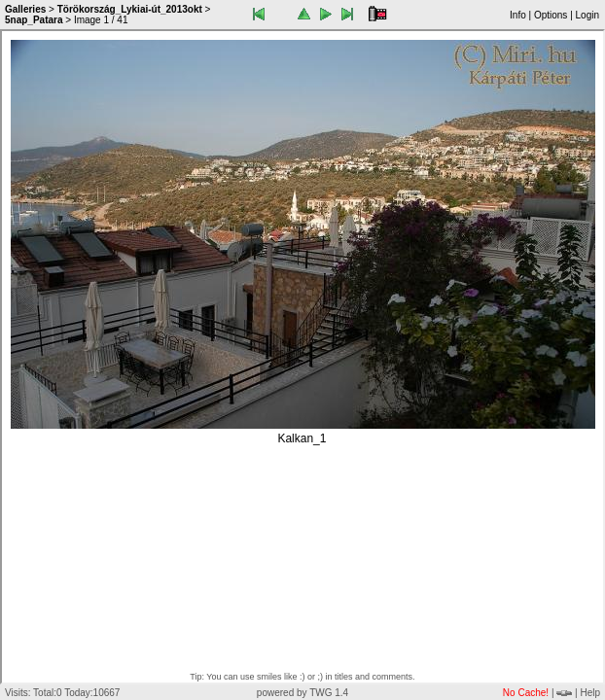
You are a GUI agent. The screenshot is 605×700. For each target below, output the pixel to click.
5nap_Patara (34, 20)
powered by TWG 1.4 (302, 693)
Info (518, 15)
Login (587, 15)
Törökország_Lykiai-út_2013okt (130, 9)
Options (551, 15)
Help (590, 693)
